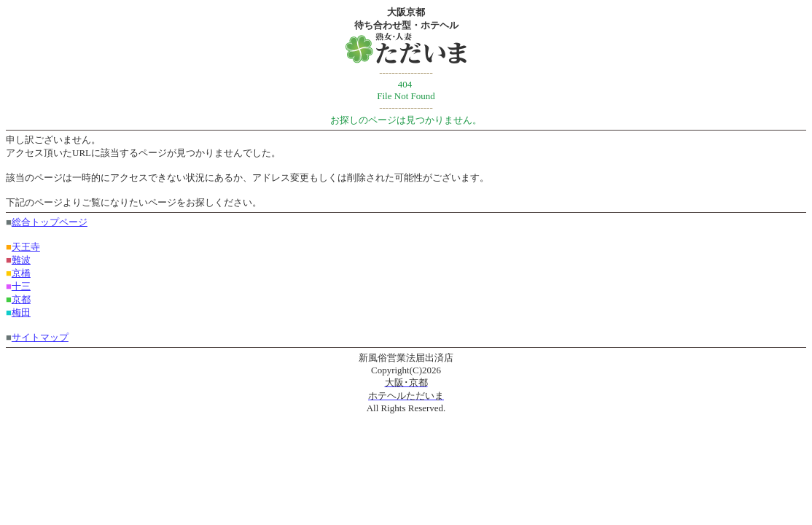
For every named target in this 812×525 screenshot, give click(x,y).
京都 (21, 299)
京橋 (21, 273)
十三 (21, 286)
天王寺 (26, 247)
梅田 (21, 312)
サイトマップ (40, 337)
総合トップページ (50, 222)
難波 (21, 260)
